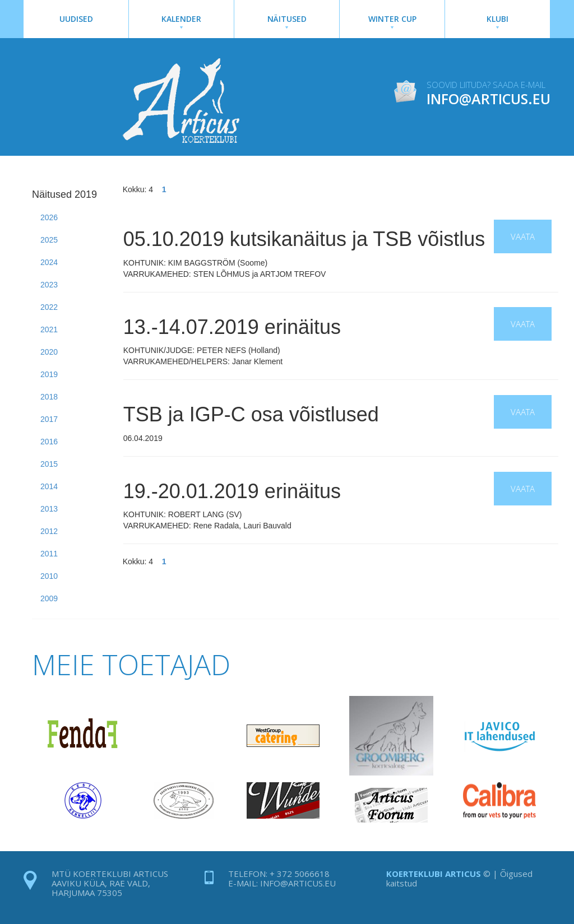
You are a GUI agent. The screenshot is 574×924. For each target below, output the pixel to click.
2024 (49, 262)
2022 (49, 307)
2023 (49, 285)
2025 (49, 240)
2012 (49, 531)
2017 (49, 419)
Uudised (76, 19)
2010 (49, 576)
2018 (49, 397)
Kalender (181, 21)
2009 (49, 598)
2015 (49, 464)
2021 (49, 329)
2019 (49, 374)
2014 (49, 486)
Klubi (497, 21)
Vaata (523, 236)
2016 (49, 442)
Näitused (287, 21)
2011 (49, 554)
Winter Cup (392, 21)
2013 (49, 509)
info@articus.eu (298, 883)
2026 (49, 217)
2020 (49, 352)
